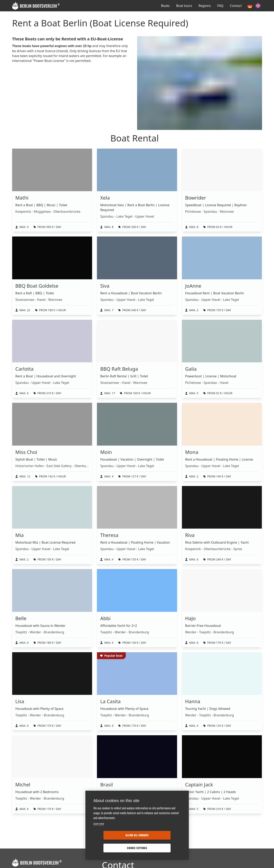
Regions (205, 6)
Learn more (99, 836)
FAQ (220, 6)
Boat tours (184, 6)
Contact (236, 6)
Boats (165, 6)
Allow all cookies (114, 848)
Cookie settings (160, 848)
